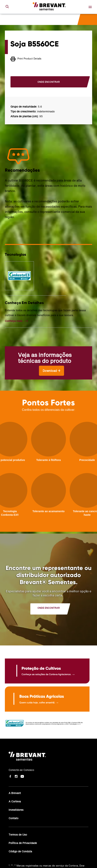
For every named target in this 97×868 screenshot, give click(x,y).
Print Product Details (26, 59)
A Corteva (15, 801)
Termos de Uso (18, 835)
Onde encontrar (49, 82)
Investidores (16, 810)
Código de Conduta (20, 851)
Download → (51, 371)
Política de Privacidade (23, 843)
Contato (13, 818)
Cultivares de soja (21, 19)
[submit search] (7, 7)
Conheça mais (14, 321)
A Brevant (15, 793)
